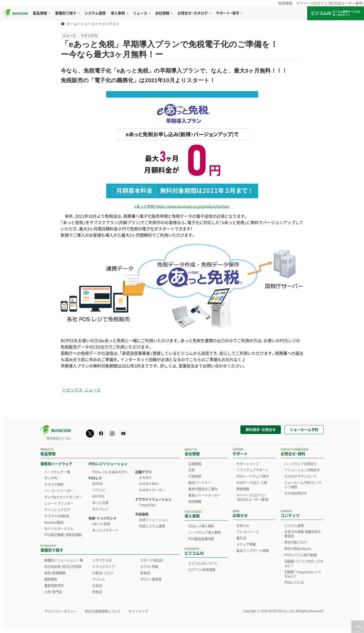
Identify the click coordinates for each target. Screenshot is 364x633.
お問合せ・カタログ (194, 13)
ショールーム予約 (304, 428)
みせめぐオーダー (152, 489)
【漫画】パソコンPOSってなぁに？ (304, 562)
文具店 (97, 584)
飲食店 (145, 572)
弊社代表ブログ (296, 541)
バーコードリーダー (59, 489)
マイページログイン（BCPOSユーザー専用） (330, 3)
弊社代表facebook (298, 547)
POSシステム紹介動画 (301, 554)
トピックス (72, 390)
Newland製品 (54, 521)
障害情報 (243, 488)
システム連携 (294, 524)
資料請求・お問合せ (261, 428)
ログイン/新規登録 (202, 568)
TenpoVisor (147, 504)
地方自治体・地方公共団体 (63, 565)
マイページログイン (253, 496)
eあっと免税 (101, 522)
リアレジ (99, 489)
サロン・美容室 (151, 578)
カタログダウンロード (301, 475)
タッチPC (51, 477)
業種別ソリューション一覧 (64, 559)
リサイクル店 (102, 559)
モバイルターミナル (59, 527)
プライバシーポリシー (61, 610)
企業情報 (195, 463)
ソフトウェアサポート (253, 469)
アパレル (99, 578)
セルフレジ (100, 508)
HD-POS (98, 495)
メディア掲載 (246, 543)
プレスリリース (248, 530)
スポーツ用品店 (152, 559)
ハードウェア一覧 (57, 471)
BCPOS (97, 482)
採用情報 (285, 3)
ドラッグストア (104, 565)
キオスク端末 (54, 483)
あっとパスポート (105, 529)
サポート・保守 (229, 13)
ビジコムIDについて (203, 562)
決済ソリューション (154, 518)
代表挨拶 (195, 475)
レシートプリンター (59, 502)
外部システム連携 (152, 525)
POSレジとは (294, 581)
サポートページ (248, 463)
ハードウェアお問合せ (301, 463)
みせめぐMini (149, 482)
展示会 (241, 537)
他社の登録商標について (103, 610)
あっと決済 (100, 501)
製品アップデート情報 (253, 549)
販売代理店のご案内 (203, 488)
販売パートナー (200, 481)
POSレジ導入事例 (201, 525)
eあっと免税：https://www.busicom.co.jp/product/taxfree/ (182, 206)
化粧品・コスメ (103, 572)
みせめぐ (145, 476)
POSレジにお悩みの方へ (110, 471)
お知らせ (243, 524)
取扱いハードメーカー (204, 494)
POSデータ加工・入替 (252, 481)
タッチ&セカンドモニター (63, 496)
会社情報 (164, 13)
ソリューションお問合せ (302, 469)
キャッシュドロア (57, 508)
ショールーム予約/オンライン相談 (303, 483)
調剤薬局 (51, 578)
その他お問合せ (296, 492)
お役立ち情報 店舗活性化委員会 (303, 532)
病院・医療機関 (55, 572)
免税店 (97, 591)
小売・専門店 (53, 591)
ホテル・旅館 (149, 565)
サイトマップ (138, 610)
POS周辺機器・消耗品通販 (63, 533)
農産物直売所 (54, 584)
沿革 (192, 469)
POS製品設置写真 (201, 537)
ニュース (142, 13)
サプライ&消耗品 (57, 515)
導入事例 (119, 13)
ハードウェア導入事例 (204, 531)
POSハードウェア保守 (253, 475)
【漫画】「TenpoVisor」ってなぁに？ (303, 573)
